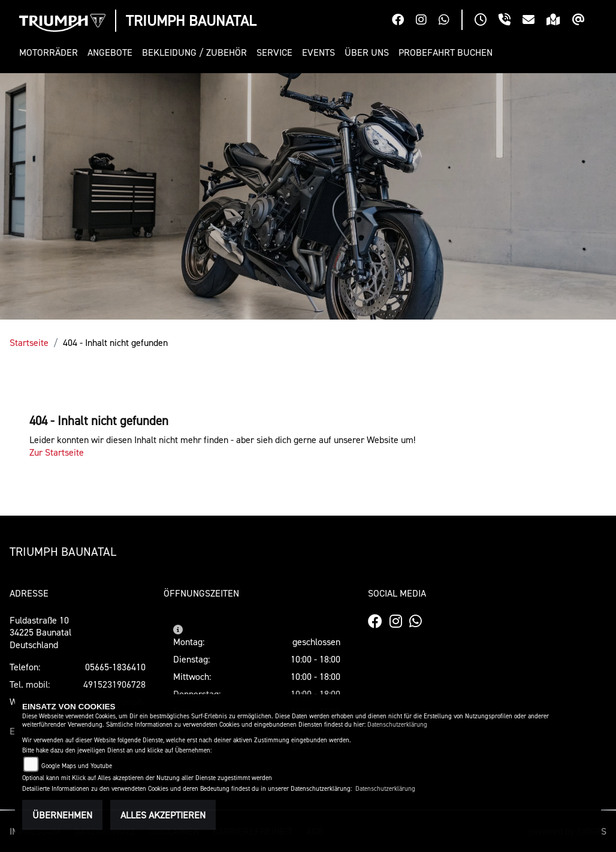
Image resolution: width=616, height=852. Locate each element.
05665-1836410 (115, 667)
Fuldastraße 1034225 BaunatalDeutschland (40, 633)
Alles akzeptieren (163, 815)
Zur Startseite (57, 452)
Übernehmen (62, 815)
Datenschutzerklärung (397, 725)
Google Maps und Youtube (77, 766)
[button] (51, 52)
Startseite (29, 342)
